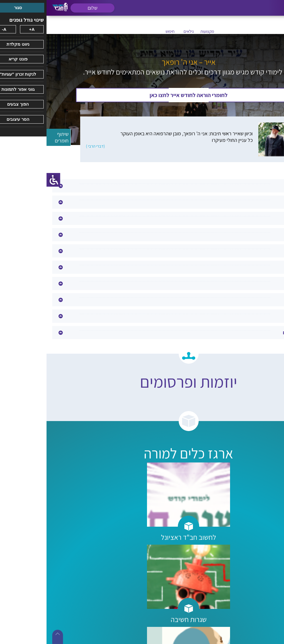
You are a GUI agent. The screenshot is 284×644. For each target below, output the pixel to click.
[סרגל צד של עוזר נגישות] (7, 180)
